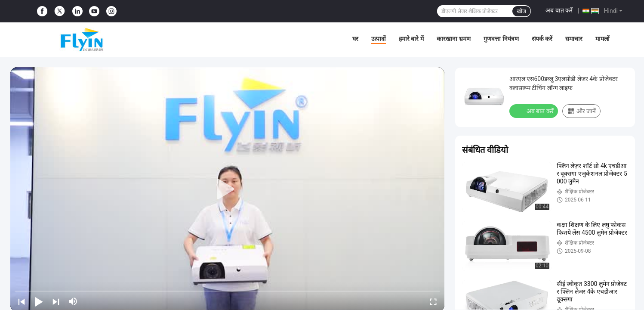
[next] (56, 301)
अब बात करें (559, 10)
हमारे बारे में (411, 39)
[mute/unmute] (73, 301)
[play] (228, 189)
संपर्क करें (542, 39)
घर (355, 39)
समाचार (574, 39)
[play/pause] (39, 301)
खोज (521, 11)
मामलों (602, 39)
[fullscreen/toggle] (433, 301)
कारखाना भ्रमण (454, 39)
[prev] (22, 301)
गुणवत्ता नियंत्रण (501, 39)
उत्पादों (379, 39)
